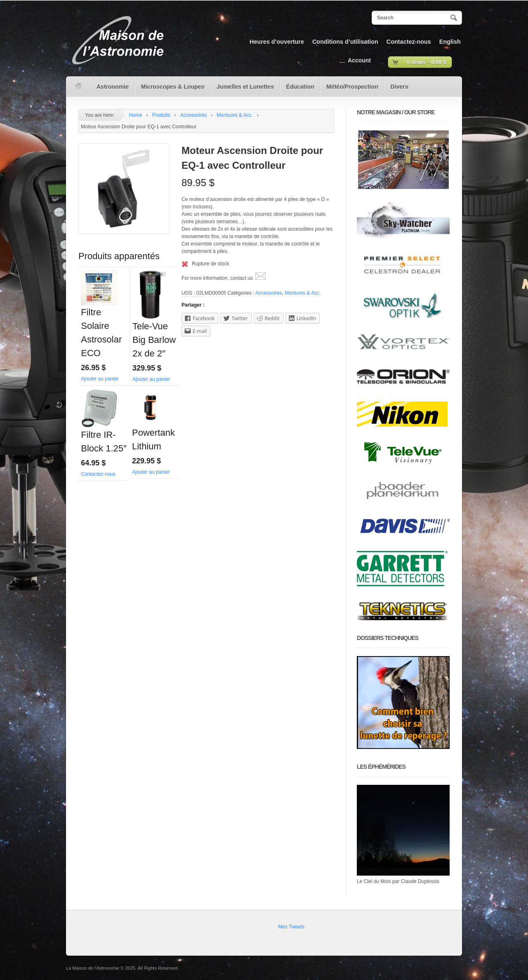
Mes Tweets (291, 927)
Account (359, 60)
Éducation (298, 90)
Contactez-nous (409, 42)
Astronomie (111, 90)
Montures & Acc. (235, 115)
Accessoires (194, 115)
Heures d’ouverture (277, 42)
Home (136, 115)
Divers (397, 90)
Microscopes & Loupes (171, 90)
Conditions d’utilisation (345, 42)
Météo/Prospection (350, 90)
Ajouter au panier (100, 379)
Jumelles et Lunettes (243, 90)
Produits (161, 115)
